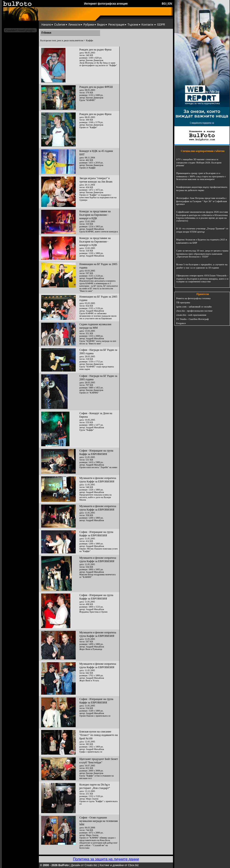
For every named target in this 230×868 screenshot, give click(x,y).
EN (170, 4)
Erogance (181, 323)
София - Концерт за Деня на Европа (96, 415)
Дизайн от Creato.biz (84, 865)
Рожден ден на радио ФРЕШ (96, 87)
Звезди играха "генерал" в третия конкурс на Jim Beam (96, 180)
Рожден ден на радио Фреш (95, 50)
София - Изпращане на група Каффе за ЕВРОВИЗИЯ (96, 452)
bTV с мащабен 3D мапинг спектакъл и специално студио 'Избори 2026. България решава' (199, 162)
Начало (46, 25)
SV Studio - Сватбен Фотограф (193, 319)
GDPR (161, 25)
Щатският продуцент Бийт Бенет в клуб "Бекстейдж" (99, 761)
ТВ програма (183, 302)
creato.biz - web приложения (191, 315)
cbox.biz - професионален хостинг (194, 311)
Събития (60, 25)
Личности (74, 25)
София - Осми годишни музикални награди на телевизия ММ (99, 821)
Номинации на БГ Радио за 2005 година (98, 266)
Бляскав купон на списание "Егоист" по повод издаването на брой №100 (99, 735)
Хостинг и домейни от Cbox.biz (119, 865)
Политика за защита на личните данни (106, 859)
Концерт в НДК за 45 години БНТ (96, 153)
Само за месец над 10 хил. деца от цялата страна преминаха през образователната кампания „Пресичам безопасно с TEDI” (202, 254)
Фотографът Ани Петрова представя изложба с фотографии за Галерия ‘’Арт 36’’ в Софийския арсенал (201, 201)
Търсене (133, 25)
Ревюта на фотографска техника (193, 298)
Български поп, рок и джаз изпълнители (62, 40)
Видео (101, 25)
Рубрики (89, 25)
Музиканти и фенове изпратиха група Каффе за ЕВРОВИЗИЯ (98, 480)
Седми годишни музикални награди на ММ (95, 326)
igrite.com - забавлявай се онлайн (194, 307)
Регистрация (116, 25)
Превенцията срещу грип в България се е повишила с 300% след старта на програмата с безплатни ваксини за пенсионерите (201, 176)
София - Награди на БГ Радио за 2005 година (98, 352)
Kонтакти (147, 25)
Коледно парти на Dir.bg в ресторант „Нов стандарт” (95, 786)
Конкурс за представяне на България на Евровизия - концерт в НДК (95, 215)
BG (164, 4)
